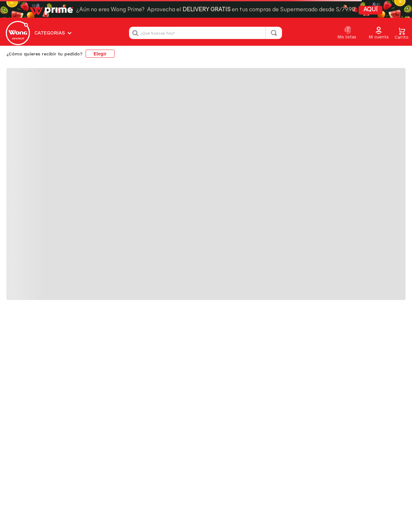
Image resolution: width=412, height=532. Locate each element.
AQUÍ (370, 10)
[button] (379, 33)
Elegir (100, 54)
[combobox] (206, 33)
